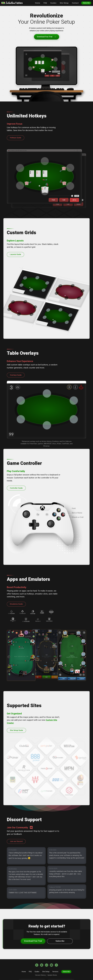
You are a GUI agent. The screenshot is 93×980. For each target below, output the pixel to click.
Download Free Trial (47, 37)
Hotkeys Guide (16, 138)
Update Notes (53, 975)
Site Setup (64, 3)
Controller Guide (16, 488)
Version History (40, 975)
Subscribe (86, 3)
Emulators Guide (16, 604)
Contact (75, 3)
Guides (53, 3)
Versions (55, 972)
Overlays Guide (16, 375)
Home (38, 3)
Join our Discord (16, 841)
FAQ (45, 3)
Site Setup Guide (16, 730)
